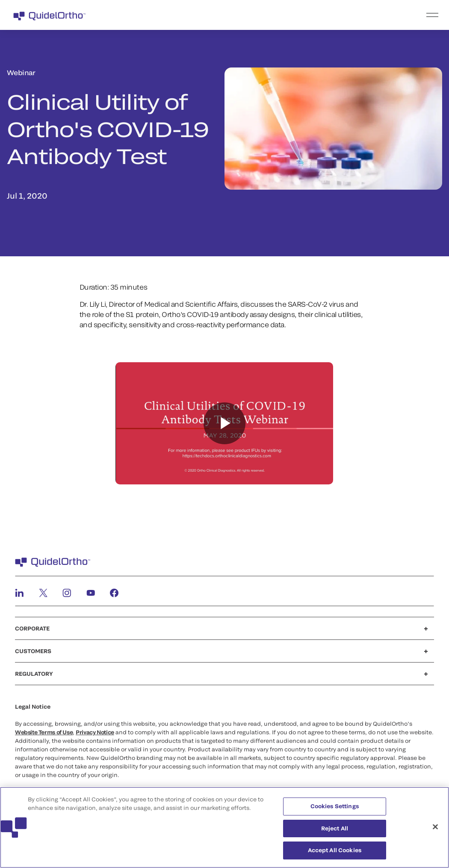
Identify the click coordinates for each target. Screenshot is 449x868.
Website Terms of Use (44, 732)
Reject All (335, 828)
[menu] (277, 15)
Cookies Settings (335, 806)
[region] (224, 827)
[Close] (435, 827)
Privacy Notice (95, 732)
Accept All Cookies (335, 850)
